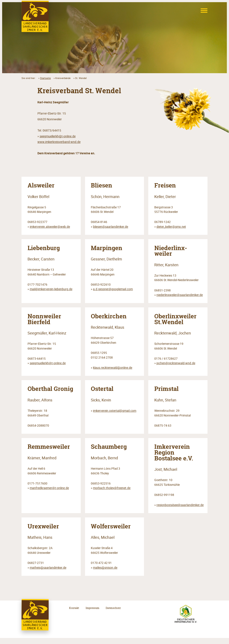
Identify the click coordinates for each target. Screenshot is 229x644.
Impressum (92, 614)
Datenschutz (113, 614)
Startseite (45, 78)
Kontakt (74, 614)
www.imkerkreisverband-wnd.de (59, 142)
